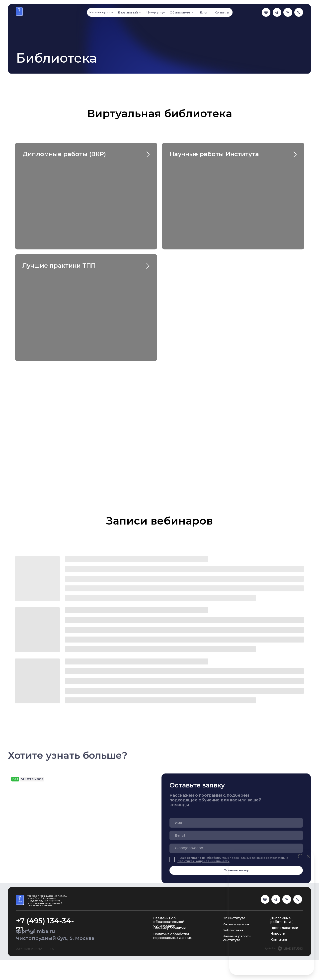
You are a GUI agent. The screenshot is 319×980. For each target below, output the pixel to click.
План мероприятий (169, 928)
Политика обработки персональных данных (172, 936)
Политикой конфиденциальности (203, 861)
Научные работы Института (214, 154)
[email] (236, 835)
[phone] (236, 848)
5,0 (15, 779)
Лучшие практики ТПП (59, 266)
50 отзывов (32, 779)
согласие (195, 858)
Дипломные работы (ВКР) (64, 154)
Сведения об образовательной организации (169, 922)
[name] (236, 823)
